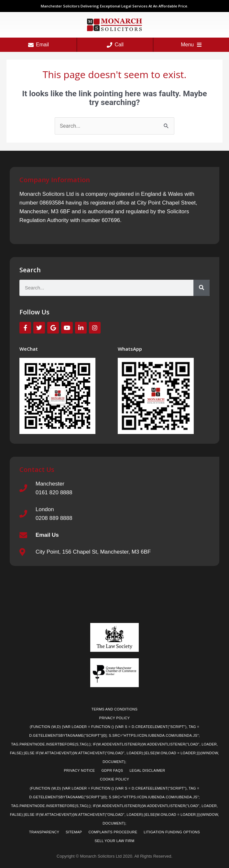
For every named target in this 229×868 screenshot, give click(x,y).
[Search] (202, 288)
